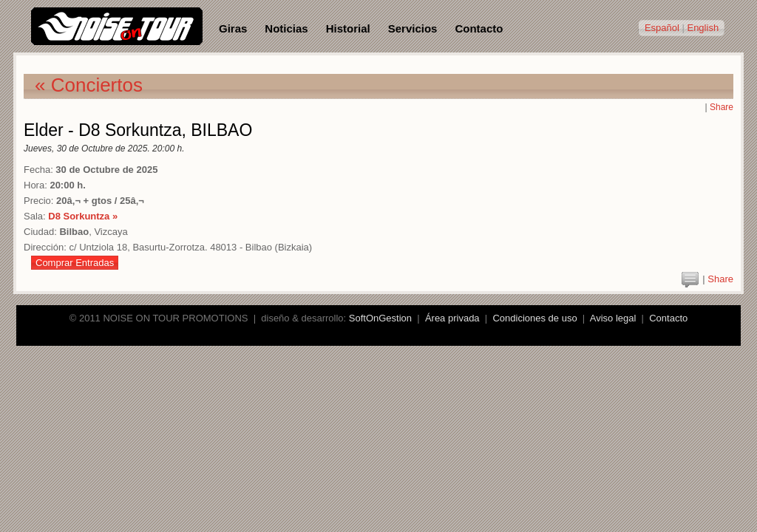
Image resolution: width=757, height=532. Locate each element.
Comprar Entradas (75, 263)
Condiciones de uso (534, 318)
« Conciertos (89, 85)
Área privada (452, 318)
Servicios (413, 28)
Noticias (286, 28)
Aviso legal (613, 318)
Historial (348, 28)
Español (662, 28)
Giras (233, 28)
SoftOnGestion (380, 318)
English (703, 28)
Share (722, 107)
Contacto (479, 28)
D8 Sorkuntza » (83, 216)
